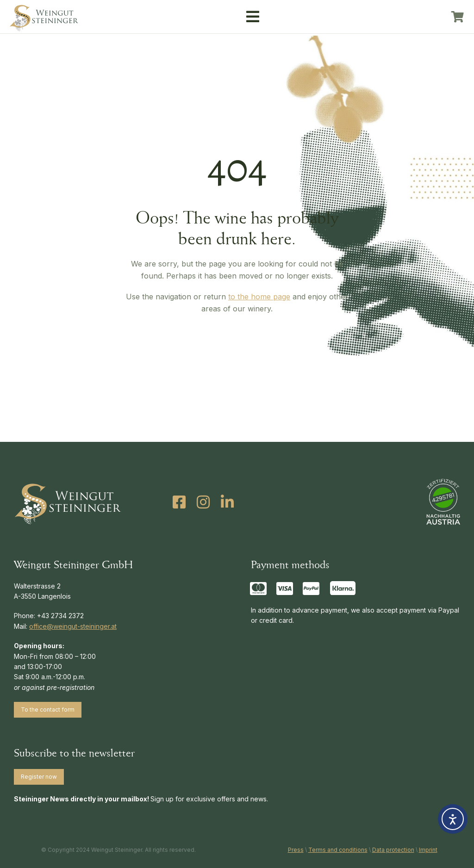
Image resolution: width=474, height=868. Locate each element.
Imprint (428, 850)
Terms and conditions (338, 850)
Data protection (393, 850)
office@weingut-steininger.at (73, 626)
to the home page (259, 297)
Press (296, 850)
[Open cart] (458, 17)
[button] (253, 17)
